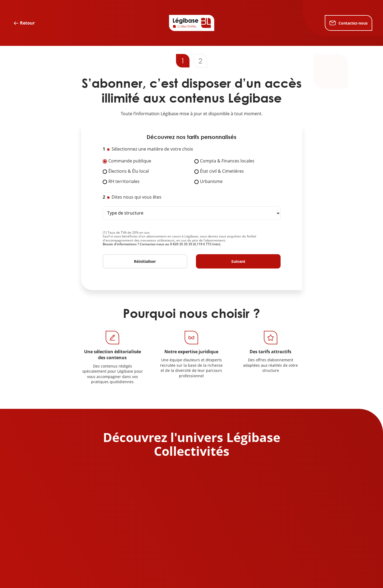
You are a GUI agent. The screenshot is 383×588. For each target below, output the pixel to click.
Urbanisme (211, 182)
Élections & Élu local (129, 171)
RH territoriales (124, 182)
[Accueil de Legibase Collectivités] (192, 23)
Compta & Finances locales (227, 161)
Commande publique (130, 161)
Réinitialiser (145, 261)
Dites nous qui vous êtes (137, 197)
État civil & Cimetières (222, 171)
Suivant (238, 261)
